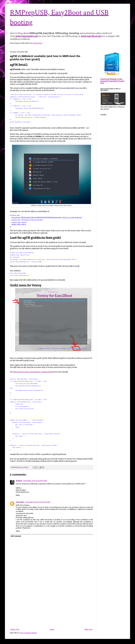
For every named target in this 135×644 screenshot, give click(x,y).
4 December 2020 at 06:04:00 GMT (37, 502)
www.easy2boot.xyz (91, 36)
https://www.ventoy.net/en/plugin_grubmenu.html (34, 372)
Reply (18, 495)
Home (52, 629)
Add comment (16, 536)
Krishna (19, 481)
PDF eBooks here (36, 43)
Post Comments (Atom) (28, 633)
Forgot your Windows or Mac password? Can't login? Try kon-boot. (113, 81)
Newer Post (15, 629)
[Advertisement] (52, 610)
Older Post (88, 629)
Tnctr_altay (20, 502)
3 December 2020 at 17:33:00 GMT (35, 481)
